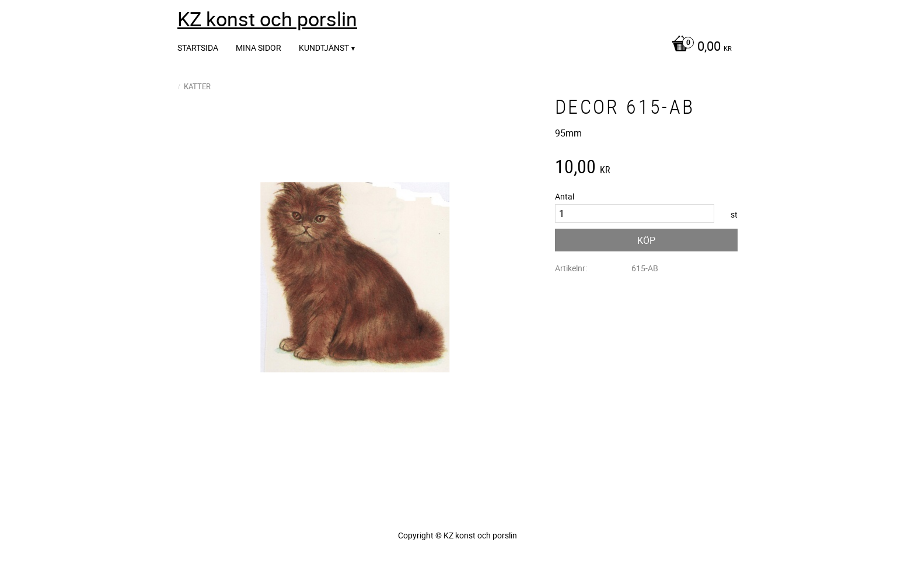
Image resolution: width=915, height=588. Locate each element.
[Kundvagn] (699, 47)
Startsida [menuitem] (198, 48)
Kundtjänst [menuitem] (324, 48)
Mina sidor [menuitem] (259, 48)
